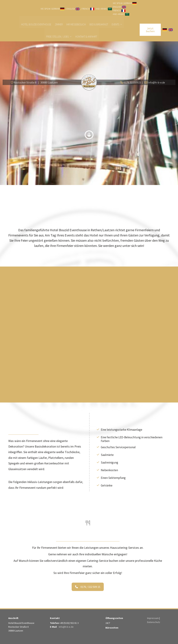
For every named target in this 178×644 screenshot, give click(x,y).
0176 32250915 (132, 82)
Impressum (153, 618)
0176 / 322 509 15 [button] (88, 587)
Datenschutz (154, 622)
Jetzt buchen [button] (150, 30)
